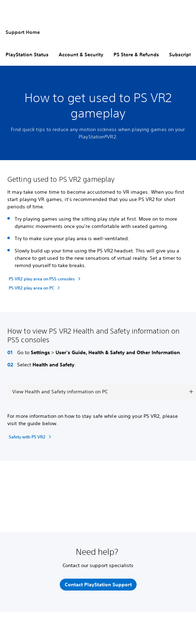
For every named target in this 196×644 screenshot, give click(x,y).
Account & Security (81, 55)
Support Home (23, 32)
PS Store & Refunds (136, 55)
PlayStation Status (27, 55)
